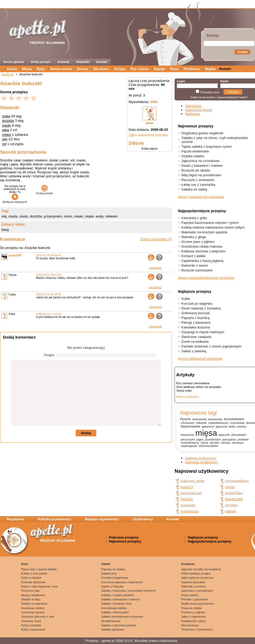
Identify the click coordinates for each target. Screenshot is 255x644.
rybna (204, 443)
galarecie (208, 427)
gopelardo (188, 505)
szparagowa (189, 446)
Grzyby (120, 69)
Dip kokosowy (190, 625)
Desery (83, 69)
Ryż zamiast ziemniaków (193, 383)
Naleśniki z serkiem (194, 586)
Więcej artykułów (188, 397)
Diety (5, 230)
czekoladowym (218, 423)
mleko (7, 135)
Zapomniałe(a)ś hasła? (232, 97)
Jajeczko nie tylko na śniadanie (201, 569)
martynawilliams (237, 481)
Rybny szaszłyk (31, 625)
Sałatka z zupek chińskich (118, 595)
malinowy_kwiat (192, 481)
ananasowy (215, 419)
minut (68, 216)
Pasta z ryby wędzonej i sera (39, 586)
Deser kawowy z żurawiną (201, 308)
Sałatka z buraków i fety (116, 604)
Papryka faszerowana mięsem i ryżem (210, 223)
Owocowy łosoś (31, 621)
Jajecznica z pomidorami (197, 591)
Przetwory (192, 69)
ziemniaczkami (208, 446)
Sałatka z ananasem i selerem (120, 599)
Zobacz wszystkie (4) (156, 239)
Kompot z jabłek (193, 256)
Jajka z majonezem (193, 617)
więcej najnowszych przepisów (201, 197)
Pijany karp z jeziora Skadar (39, 569)
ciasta (13, 216)
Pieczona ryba (30, 591)
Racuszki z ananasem (198, 180)
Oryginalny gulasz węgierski (202, 133)
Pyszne (185, 419)
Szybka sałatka (193, 156)
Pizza (174, 69)
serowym (238, 443)
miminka (231, 505)
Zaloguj (233, 92)
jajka (6, 130)
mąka (6, 116)
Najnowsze (193, 106)
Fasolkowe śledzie (33, 608)
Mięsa (27, 69)
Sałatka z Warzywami (115, 612)
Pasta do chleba (192, 608)
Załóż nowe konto (202, 97)
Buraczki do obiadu (196, 170)
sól (4, 144)
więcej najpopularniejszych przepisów (206, 278)
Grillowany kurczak (196, 313)
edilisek (231, 511)
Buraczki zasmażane (197, 270)
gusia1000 (15, 255)
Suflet (186, 299)
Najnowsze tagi (198, 413)
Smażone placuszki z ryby (38, 617)
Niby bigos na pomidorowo (201, 175)
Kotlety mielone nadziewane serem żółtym (213, 227)
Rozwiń (225, 69)
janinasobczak (191, 493)
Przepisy (92, 641)
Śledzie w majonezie (34, 604)
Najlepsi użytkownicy (201, 458)
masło (7, 125)
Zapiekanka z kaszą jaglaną (202, 261)
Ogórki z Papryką (112, 586)
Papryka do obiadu (113, 569)
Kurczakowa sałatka (114, 608)
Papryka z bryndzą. (196, 318)
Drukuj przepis (45, 192)
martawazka (190, 511)
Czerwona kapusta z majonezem (122, 582)
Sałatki (106, 564)
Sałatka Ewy (109, 573)
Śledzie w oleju (31, 599)
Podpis (49, 355)
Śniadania (188, 564)
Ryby (41, 69)
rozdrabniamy (190, 443)
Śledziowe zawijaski (196, 337)
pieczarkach (239, 435)
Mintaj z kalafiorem (33, 595)
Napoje (159, 69)
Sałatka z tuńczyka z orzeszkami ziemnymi (128, 591)
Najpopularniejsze (199, 110)
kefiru (232, 427)
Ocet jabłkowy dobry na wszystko (199, 387)
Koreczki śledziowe (33, 582)
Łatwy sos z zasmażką (198, 185)
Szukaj (242, 52)
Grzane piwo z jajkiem (198, 242)
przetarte (243, 439)
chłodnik (201, 423)
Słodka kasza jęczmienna (197, 604)
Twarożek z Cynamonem (197, 629)
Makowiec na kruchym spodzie (204, 232)
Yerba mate (184, 391)
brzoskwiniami (234, 419)
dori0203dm (234, 493)
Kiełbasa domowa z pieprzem (204, 251)
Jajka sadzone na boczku (197, 578)
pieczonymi (188, 439)
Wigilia (210, 69)
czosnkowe (237, 423)
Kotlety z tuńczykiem (34, 573)
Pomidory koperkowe (115, 578)
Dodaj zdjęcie (149, 149)
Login (181, 81)
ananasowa (199, 419)
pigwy (200, 440)
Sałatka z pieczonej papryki (119, 625)
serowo (215, 443)
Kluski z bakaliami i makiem (202, 166)
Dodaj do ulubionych (15, 201)
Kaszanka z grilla (194, 218)
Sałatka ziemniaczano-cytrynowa (122, 617)
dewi (149, 123)
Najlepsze (193, 114)
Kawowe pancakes (193, 582)
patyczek (224, 435)
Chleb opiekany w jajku (196, 573)
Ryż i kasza (139, 69)
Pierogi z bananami (196, 323)
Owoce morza (61, 69)
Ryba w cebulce (31, 578)
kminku (242, 427)
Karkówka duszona (196, 327)
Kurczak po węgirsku (197, 304)
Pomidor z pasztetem (195, 599)
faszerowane (190, 426)
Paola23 (187, 499)
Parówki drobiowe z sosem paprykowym (212, 346)
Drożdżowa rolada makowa (202, 246)
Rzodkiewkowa (111, 621)
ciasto (24, 216)
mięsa (206, 433)
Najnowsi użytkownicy (202, 462)
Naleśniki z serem (195, 265)
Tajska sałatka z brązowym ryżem (207, 147)
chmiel (230, 487)
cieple (89, 216)
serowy (226, 443)
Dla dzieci (101, 69)
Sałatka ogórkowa (112, 629)
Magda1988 (234, 499)
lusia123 (187, 487)
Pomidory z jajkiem (193, 612)
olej (5, 139)
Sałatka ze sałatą (194, 189)
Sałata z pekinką (194, 351)
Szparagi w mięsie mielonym (203, 332)
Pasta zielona (190, 595)
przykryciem (53, 216)
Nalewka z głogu (194, 237)
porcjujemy (229, 439)
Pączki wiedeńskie (195, 151)
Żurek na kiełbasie (195, 342)
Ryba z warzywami (33, 629)
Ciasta (12, 69)
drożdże (8, 121)
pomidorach (213, 439)
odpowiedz (155, 268)
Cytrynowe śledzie (33, 612)
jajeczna (221, 426)
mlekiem (112, 216)
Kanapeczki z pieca (194, 621)
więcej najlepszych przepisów (200, 358)
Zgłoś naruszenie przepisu (148, 135)
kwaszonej (187, 435)
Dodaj (86, 433)
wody (99, 216)
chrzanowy (187, 423)
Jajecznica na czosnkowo (201, 161)
